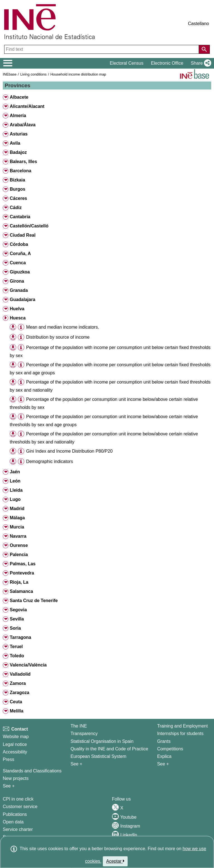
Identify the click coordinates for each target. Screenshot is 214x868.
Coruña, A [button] (20, 254)
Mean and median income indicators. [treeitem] (63, 327)
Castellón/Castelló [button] (29, 226)
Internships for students (180, 734)
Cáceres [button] (18, 198)
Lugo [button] (15, 499)
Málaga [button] (17, 518)
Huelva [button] (17, 309)
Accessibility (15, 752)
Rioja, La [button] (19, 582)
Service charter (18, 829)
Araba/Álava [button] (23, 125)
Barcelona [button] (20, 171)
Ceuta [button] (16, 702)
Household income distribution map (78, 74)
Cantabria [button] (20, 217)
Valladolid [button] (20, 674)
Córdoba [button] (19, 244)
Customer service (20, 807)
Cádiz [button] (16, 208)
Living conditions (34, 74)
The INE (79, 726)
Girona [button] (17, 281)
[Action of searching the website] (204, 49)
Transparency (84, 734)
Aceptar (115, 861)
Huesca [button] (18, 318)
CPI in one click (18, 799)
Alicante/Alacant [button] (27, 106)
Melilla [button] (17, 711)
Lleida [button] (16, 490)
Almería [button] (18, 116)
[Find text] (102, 49)
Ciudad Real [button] (23, 235)
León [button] (15, 481)
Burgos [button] (18, 189)
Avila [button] (15, 143)
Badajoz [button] (18, 152)
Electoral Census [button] (127, 63)
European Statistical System (98, 756)
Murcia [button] (17, 527)
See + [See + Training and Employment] (163, 764)
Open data (13, 822)
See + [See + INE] (76, 764)
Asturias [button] (19, 134)
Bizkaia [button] (17, 180)
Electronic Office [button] (167, 63)
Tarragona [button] (20, 637)
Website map (16, 737)
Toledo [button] (17, 656)
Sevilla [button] (17, 619)
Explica (164, 756)
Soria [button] (15, 628)
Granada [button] (19, 290)
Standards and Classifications (32, 771)
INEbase (10, 74)
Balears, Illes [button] (23, 162)
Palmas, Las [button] (23, 564)
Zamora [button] (18, 683)
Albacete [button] (19, 97)
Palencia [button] (19, 555)
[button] (200, 63)
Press (8, 759)
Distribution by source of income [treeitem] (58, 337)
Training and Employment (183, 726)
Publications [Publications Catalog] (15, 814)
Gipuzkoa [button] (20, 272)
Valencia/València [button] (28, 665)
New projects (16, 778)
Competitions (170, 749)
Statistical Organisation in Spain (102, 741)
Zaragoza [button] (20, 693)
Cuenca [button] (18, 263)
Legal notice (15, 744)
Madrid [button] (17, 509)
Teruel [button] (16, 647)
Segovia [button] (18, 610)
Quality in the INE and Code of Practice (109, 749)
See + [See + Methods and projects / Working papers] (9, 786)
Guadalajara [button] (23, 300)
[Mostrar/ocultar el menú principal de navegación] (8, 63)
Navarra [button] (18, 536)
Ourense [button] (19, 545)
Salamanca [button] (21, 591)
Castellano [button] (198, 24)
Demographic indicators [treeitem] (50, 461)
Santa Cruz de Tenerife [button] (34, 601)
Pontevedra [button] (22, 573)
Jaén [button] (15, 472)
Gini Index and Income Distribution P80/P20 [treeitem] (69, 451)
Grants (164, 741)
